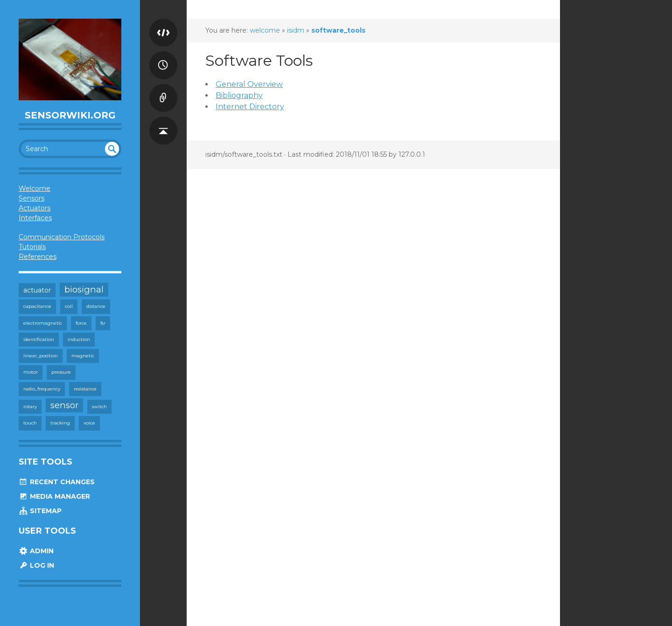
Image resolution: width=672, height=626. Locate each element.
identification (39, 339)
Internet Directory (250, 107)
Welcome (35, 188)
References (38, 257)
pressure (61, 372)
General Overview (249, 84)
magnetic (83, 356)
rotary (30, 407)
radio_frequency (42, 389)
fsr (103, 323)
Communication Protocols (62, 237)
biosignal (84, 289)
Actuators (35, 208)
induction (79, 339)
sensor (64, 405)
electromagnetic (43, 323)
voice (89, 423)
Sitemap (40, 511)
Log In (36, 565)
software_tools (338, 30)
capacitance (37, 306)
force (81, 323)
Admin (36, 551)
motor (31, 372)
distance (96, 306)
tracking (60, 423)
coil (69, 306)
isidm (296, 30)
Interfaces (35, 218)
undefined (112, 149)
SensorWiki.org (70, 115)
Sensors (31, 198)
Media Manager (54, 496)
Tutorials (32, 247)
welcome (265, 30)
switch (99, 407)
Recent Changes (57, 482)
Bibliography (239, 95)
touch (30, 423)
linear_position (41, 356)
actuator (37, 290)
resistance (85, 389)
